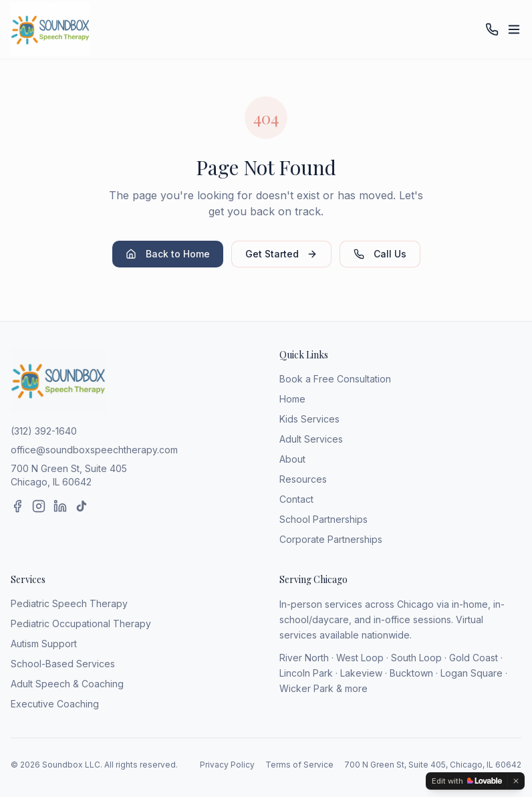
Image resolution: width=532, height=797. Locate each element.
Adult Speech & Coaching (67, 684)
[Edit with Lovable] (467, 781)
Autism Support (44, 644)
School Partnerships (323, 519)
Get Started (281, 254)
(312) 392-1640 (44, 431)
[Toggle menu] (514, 29)
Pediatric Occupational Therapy (81, 623)
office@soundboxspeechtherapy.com (94, 450)
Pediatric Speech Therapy (69, 603)
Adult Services (311, 439)
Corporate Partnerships (331, 539)
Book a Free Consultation (335, 379)
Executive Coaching (55, 704)
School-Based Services (63, 664)
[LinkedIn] (60, 506)
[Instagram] (39, 506)
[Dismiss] (516, 781)
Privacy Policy (227, 765)
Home (292, 399)
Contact (296, 499)
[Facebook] (17, 506)
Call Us (380, 254)
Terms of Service (299, 765)
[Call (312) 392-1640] (492, 29)
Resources (303, 479)
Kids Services (309, 419)
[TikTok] (82, 506)
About (292, 459)
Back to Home (168, 254)
